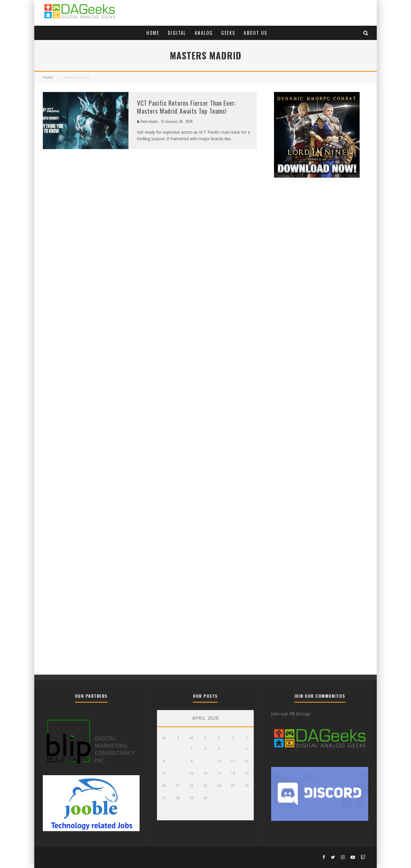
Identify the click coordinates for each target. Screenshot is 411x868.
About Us (255, 33)
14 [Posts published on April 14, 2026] (178, 773)
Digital (177, 33)
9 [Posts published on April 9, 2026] (205, 761)
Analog (204, 33)
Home (153, 33)
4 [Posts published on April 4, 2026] (233, 749)
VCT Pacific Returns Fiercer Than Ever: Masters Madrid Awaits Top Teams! (186, 107)
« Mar (163, 817)
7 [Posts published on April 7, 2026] (178, 761)
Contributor (148, 121)
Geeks (228, 33)
